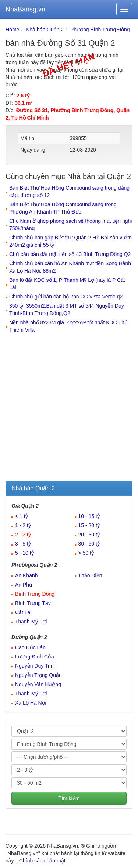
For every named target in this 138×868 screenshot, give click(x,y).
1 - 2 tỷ (23, 525)
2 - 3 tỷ (23, 535)
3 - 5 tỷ (23, 544)
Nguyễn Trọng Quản (38, 675)
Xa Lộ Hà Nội (31, 703)
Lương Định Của (35, 657)
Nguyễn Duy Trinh (36, 666)
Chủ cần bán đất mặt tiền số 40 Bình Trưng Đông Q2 (70, 254)
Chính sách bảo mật (42, 861)
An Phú (24, 585)
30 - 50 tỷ (89, 544)
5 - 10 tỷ (24, 553)
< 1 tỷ (22, 516)
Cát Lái (23, 612)
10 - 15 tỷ (89, 516)
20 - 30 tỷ (89, 535)
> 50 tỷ (86, 553)
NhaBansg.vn (25, 9)
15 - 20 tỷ (89, 525)
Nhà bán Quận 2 (45, 30)
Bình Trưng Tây (33, 603)
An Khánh (26, 575)
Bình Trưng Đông (35, 594)
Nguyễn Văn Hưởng (38, 684)
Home (12, 30)
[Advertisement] (69, 408)
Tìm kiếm (69, 798)
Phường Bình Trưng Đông (100, 30)
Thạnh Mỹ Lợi (31, 622)
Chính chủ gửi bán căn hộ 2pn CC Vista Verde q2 (66, 297)
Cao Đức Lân (30, 647)
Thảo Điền (90, 575)
